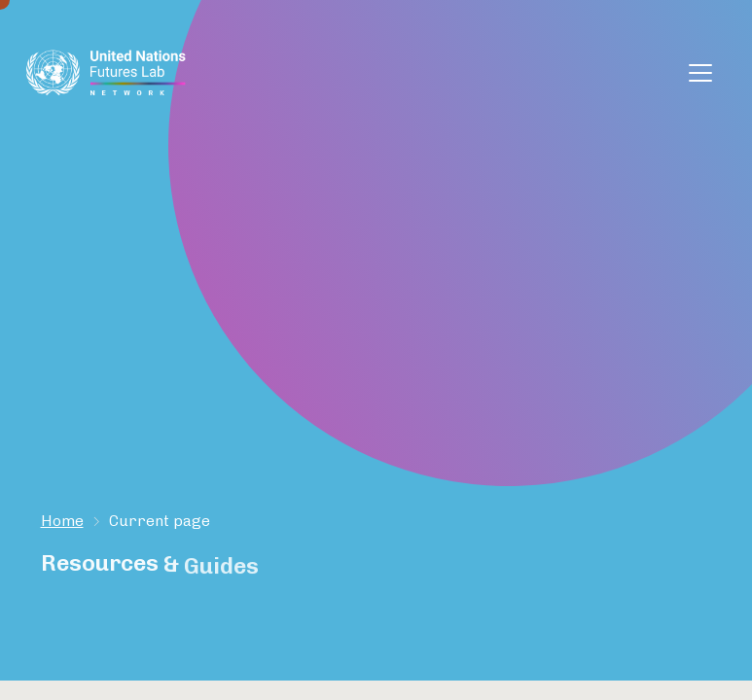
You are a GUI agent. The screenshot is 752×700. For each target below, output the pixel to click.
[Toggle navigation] (700, 73)
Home (62, 521)
